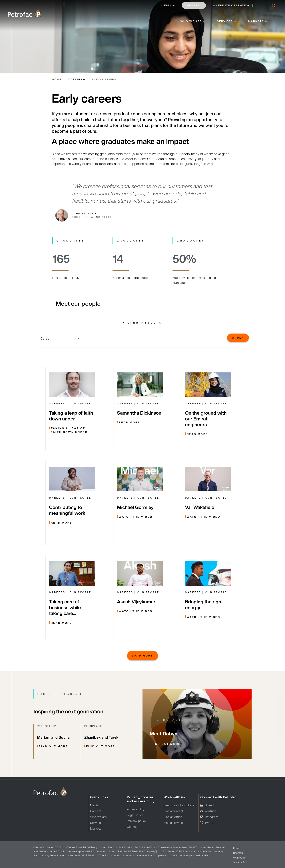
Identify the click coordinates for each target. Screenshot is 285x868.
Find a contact (173, 811)
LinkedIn (210, 805)
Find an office (173, 817)
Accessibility (136, 809)
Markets (256, 21)
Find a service (173, 823)
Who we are (191, 21)
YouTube (211, 811)
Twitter (210, 823)
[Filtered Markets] (140, 597)
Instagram (211, 817)
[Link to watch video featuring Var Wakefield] (208, 503)
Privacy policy (137, 821)
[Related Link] (57, 741)
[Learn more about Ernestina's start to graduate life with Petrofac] (72, 503)
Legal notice (135, 815)
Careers (192, 5)
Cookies (133, 827)
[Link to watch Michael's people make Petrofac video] (140, 503)
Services (225, 21)
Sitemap (238, 853)
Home (57, 79)
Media (167, 5)
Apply (238, 338)
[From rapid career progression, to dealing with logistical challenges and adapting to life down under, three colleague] (72, 409)
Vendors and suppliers (179, 805)
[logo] (25, 13)
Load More (142, 656)
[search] (274, 6)
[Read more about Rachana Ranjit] (72, 597)
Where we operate (229, 5)
